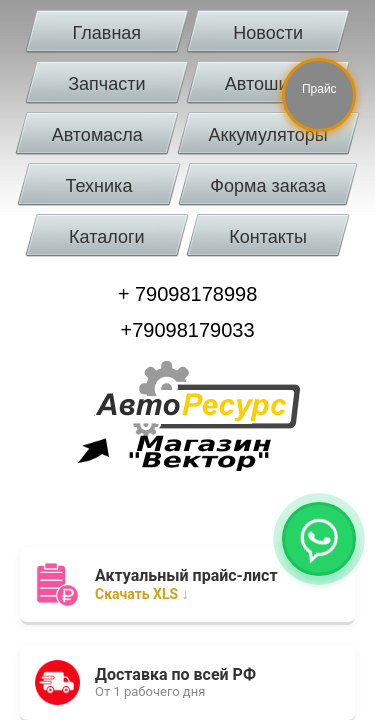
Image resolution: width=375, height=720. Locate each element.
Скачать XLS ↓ (144, 584)
